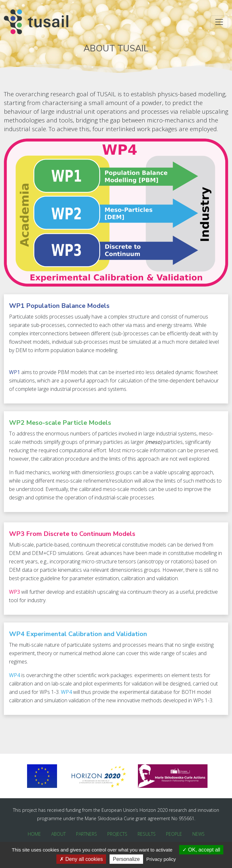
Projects (117, 834)
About (58, 834)
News (198, 834)
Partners (87, 834)
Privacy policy (161, 859)
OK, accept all (201, 850)
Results (147, 834)
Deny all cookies (81, 859)
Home (34, 834)
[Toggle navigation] (219, 22)
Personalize (126, 859)
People (174, 834)
